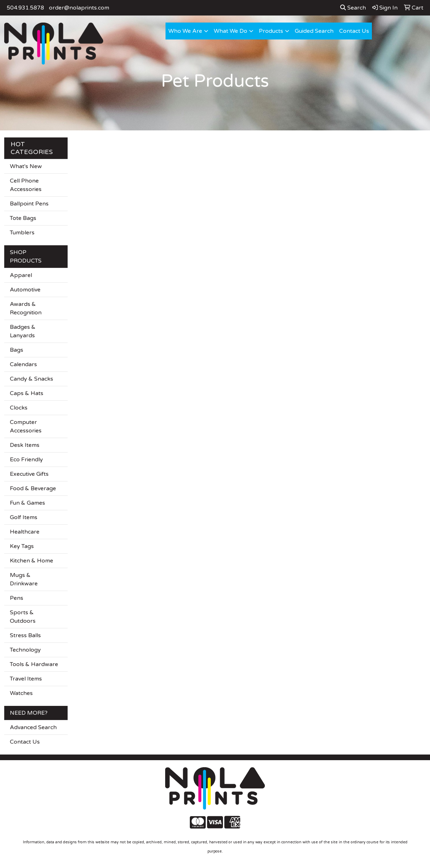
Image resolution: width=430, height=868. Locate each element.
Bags (17, 350)
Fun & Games (27, 503)
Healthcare (25, 532)
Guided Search (314, 31)
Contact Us (354, 31)
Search (353, 8)
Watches (21, 693)
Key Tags (22, 546)
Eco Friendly (26, 460)
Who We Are (185, 31)
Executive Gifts (29, 474)
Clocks (19, 408)
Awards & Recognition (26, 308)
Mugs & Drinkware (24, 579)
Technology (25, 650)
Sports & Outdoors (23, 617)
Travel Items (26, 679)
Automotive (25, 290)
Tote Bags (23, 218)
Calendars (23, 364)
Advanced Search (33, 727)
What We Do (230, 31)
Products (271, 31)
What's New (26, 166)
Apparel (21, 275)
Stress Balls (25, 635)
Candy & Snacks (32, 379)
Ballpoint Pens (29, 204)
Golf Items (24, 517)
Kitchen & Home (32, 561)
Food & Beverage (33, 488)
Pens (17, 598)
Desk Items (25, 445)
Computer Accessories (26, 426)
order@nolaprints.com (79, 8)
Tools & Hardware (34, 664)
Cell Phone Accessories (26, 185)
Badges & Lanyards (23, 331)
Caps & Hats (27, 393)
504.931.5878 (25, 8)
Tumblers (22, 233)
